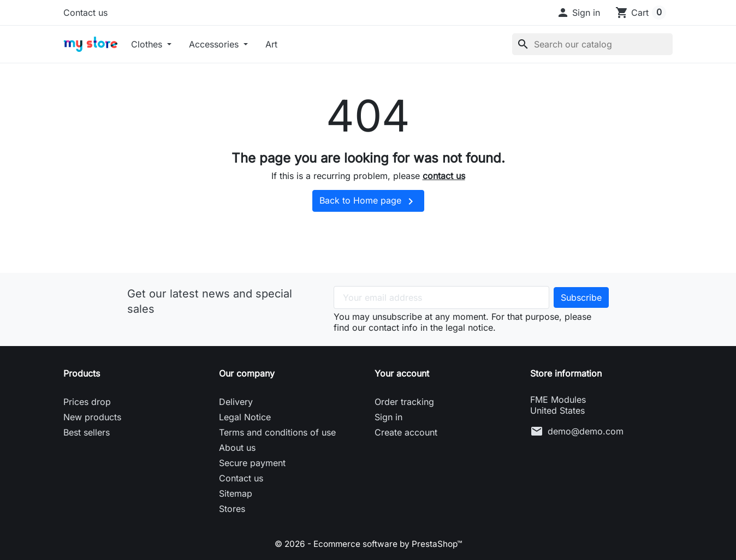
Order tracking (404, 402)
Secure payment (252, 463)
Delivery (236, 402)
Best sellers (87, 432)
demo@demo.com (586, 431)
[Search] (592, 44)
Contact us (85, 13)
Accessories (215, 44)
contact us (444, 176)
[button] (578, 13)
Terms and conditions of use (277, 432)
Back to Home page (368, 201)
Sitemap (236, 493)
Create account (406, 432)
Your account (402, 373)
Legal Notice (245, 417)
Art (271, 44)
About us (237, 448)
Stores (232, 509)
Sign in (388, 417)
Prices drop (87, 402)
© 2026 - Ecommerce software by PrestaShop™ (368, 544)
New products (92, 417)
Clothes (148, 44)
